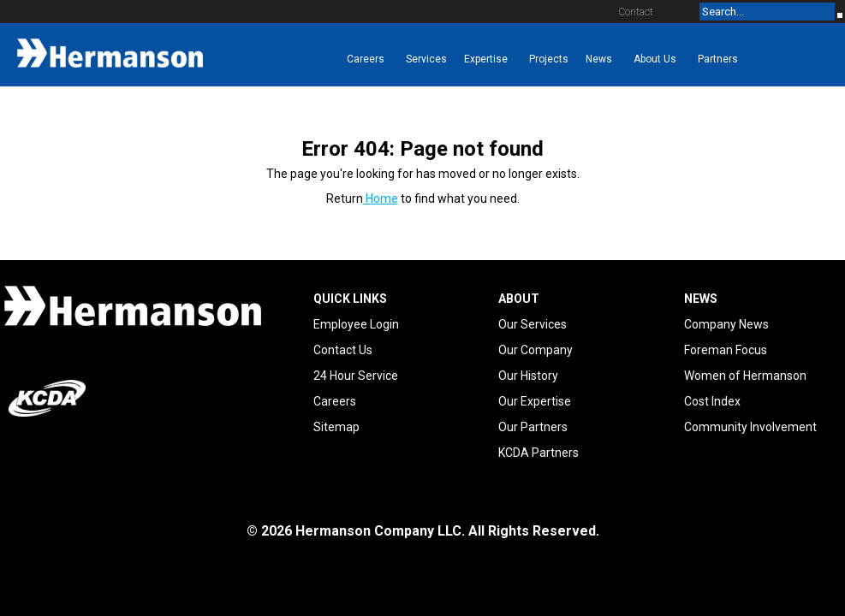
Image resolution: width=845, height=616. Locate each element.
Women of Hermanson (745, 376)
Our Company (536, 350)
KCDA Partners (539, 453)
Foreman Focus (726, 350)
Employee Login (356, 324)
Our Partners (533, 427)
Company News (726, 324)
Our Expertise (535, 401)
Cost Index (712, 401)
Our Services (533, 324)
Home (381, 198)
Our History (528, 376)
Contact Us (343, 350)
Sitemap (336, 427)
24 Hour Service (356, 376)
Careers (335, 401)
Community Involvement (750, 427)
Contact (636, 12)
